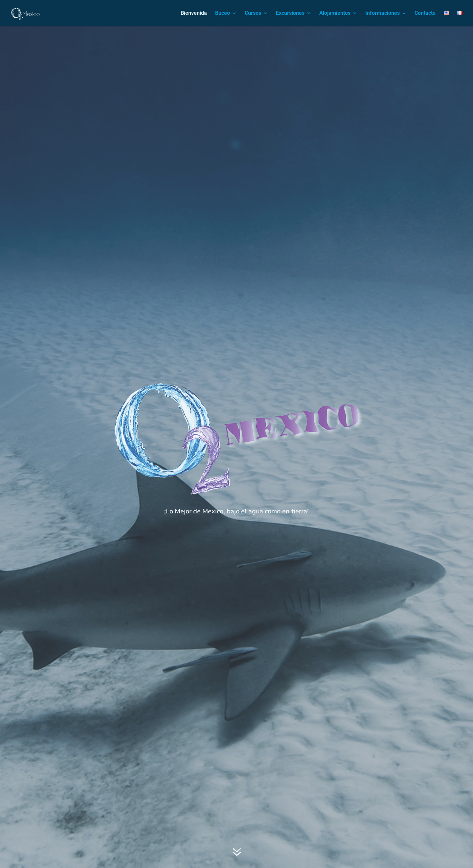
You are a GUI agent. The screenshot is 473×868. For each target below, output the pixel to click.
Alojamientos (335, 13)
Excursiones (290, 13)
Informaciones (383, 13)
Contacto (425, 13)
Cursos (253, 13)
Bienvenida (194, 13)
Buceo (223, 13)
